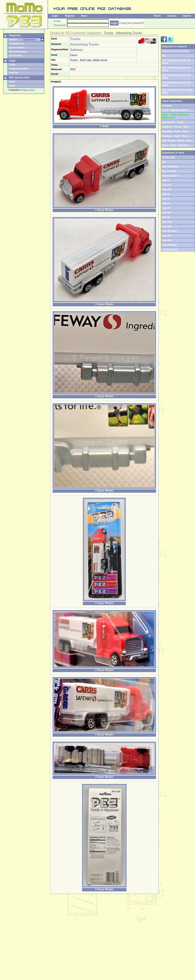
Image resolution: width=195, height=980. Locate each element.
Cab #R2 (167, 227)
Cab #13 (167, 185)
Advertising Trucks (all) (175, 51)
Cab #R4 (167, 240)
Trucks (108, 33)
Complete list (17, 43)
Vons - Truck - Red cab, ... (176, 145)
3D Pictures (16, 56)
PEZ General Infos (19, 78)
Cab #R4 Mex (169, 245)
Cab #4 (166, 203)
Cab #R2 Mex (169, 231)
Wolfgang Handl (28, 90)
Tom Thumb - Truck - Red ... (178, 141)
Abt (164, 56)
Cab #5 (166, 208)
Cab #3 (166, 199)
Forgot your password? (132, 23)
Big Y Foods (169, 171)
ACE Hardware (170, 167)
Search (13, 39)
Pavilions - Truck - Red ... (176, 127)
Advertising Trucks (129, 33)
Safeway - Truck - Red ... (176, 136)
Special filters (17, 48)
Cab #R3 (167, 236)
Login (55, 16)
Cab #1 (166, 180)
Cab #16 (167, 190)
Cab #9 (166, 217)
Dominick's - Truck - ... (175, 122)
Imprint (187, 16)
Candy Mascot (170, 250)
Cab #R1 (167, 222)
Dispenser (15, 35)
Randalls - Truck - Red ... (176, 131)
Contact (172, 16)
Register (70, 16)
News (84, 16)
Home (157, 16)
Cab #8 (166, 213)
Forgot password (19, 69)
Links (12, 82)
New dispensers (18, 52)
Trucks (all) (168, 157)
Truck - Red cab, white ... (176, 110)
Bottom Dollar (170, 176)
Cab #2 (166, 194)
